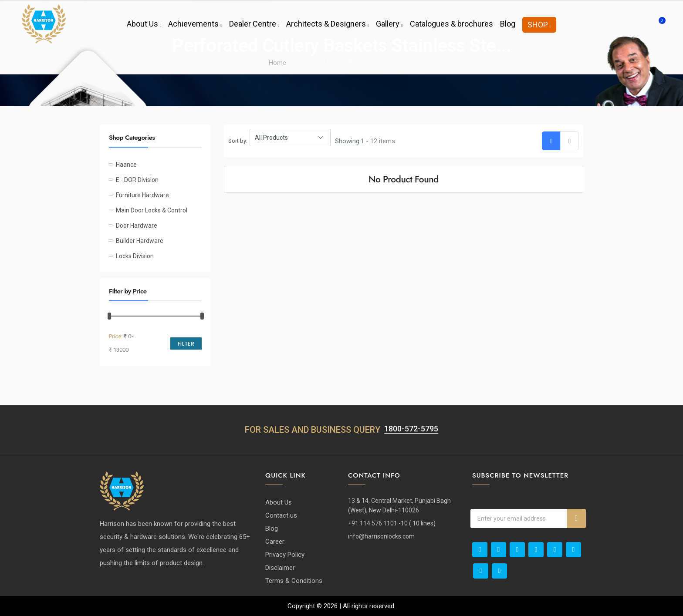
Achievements (195, 24)
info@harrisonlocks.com (381, 536)
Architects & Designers (328, 24)
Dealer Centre (254, 24)
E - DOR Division (137, 180)
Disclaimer (280, 568)
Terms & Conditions (294, 581)
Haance (126, 165)
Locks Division (135, 256)
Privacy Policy (285, 555)
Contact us (281, 515)
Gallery (389, 24)
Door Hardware (137, 226)
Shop (539, 25)
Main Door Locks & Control (152, 210)
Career (275, 542)
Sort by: (238, 141)
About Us (144, 24)
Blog (508, 24)
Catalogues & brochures (451, 24)
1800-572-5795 (411, 429)
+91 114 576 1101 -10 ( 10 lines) (392, 523)
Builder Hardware (140, 241)
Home (277, 63)
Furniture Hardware (142, 195)
